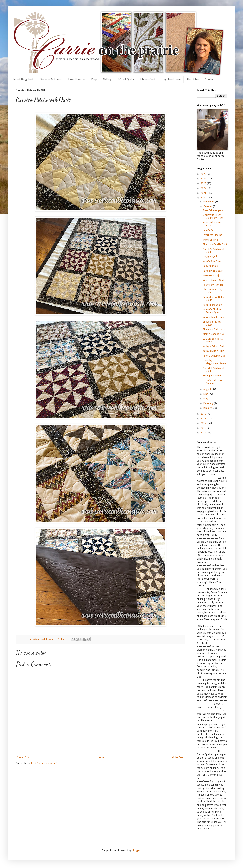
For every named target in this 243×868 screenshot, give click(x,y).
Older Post (178, 757)
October (208, 206)
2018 (204, 419)
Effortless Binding (212, 235)
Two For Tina (210, 240)
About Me (193, 79)
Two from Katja (212, 276)
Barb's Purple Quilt (213, 271)
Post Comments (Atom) (44, 763)
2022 (204, 188)
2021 (204, 193)
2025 (204, 174)
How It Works (77, 79)
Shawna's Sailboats (214, 329)
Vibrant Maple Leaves (214, 317)
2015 (204, 433)
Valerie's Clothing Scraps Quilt (212, 311)
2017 (204, 423)
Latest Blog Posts (24, 79)
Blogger (136, 850)
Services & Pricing (51, 79)
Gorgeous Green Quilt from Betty (213, 216)
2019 (204, 414)
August (208, 389)
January (208, 408)
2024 (204, 179)
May (206, 399)
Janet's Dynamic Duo (214, 356)
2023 (204, 183)
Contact (210, 79)
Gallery (107, 79)
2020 (204, 198)
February (209, 403)
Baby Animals (210, 266)
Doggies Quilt (210, 257)
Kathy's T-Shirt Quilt (214, 346)
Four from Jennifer (213, 285)
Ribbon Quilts (148, 79)
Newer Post (23, 757)
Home (101, 757)
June (206, 394)
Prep (94, 79)
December (209, 202)
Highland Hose (172, 79)
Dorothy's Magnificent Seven (214, 362)
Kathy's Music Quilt (213, 351)
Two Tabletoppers (213, 210)
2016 (204, 428)
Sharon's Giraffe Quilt (215, 244)
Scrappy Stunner (212, 376)
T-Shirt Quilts (126, 79)
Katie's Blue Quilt (212, 261)
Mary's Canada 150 (214, 334)
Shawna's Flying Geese (212, 323)
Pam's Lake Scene (213, 305)
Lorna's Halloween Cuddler (213, 382)
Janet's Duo (209, 230)
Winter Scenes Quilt (213, 280)
